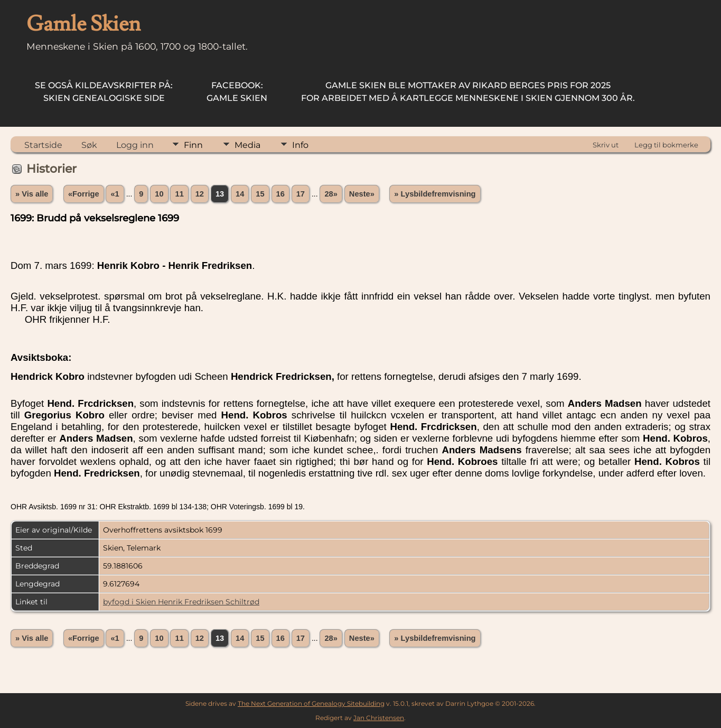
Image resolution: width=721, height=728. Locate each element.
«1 (115, 194)
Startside (43, 145)
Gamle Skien (237, 92)
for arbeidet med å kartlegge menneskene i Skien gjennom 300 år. (468, 92)
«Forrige (84, 194)
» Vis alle (32, 194)
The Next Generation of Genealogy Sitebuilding (311, 703)
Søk (89, 145)
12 (200, 194)
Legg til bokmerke (666, 145)
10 (159, 194)
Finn (193, 145)
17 (301, 194)
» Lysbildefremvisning (435, 194)
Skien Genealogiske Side (104, 92)
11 (179, 194)
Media (247, 145)
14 (240, 194)
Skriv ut (606, 145)
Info (300, 145)
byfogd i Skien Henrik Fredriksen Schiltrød (181, 602)
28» (331, 194)
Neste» (362, 194)
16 (280, 194)
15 (260, 194)
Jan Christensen (379, 718)
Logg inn (135, 145)
